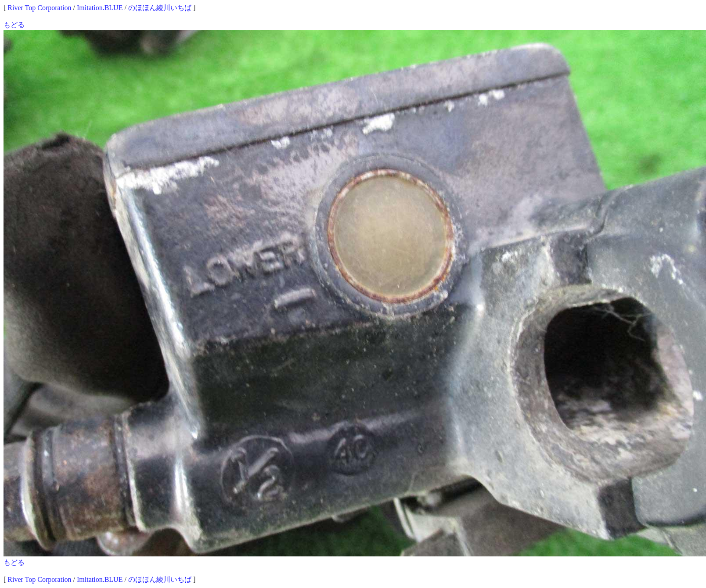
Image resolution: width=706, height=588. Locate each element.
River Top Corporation (39, 8)
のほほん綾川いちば (160, 8)
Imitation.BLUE (100, 8)
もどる (14, 25)
